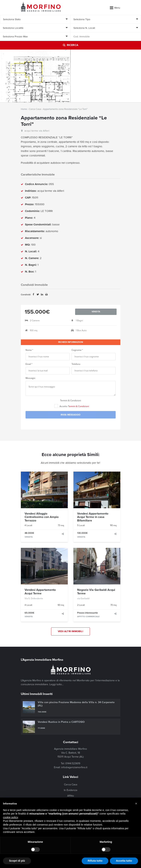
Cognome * (77, 350)
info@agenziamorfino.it (74, 767)
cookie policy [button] (10, 817)
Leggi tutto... (56, 684)
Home (24, 109)
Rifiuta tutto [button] (95, 861)
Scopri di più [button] (17, 861)
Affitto (71, 796)
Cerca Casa (35, 109)
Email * (29, 364)
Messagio (30, 378)
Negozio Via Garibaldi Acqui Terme (96, 592)
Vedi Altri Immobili (70, 631)
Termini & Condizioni (71, 401)
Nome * (29, 350)
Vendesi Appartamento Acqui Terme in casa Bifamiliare (93, 517)
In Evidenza (70, 790)
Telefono (76, 364)
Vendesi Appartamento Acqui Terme (40, 592)
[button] (136, 804)
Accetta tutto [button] (124, 861)
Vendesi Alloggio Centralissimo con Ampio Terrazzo (42, 517)
